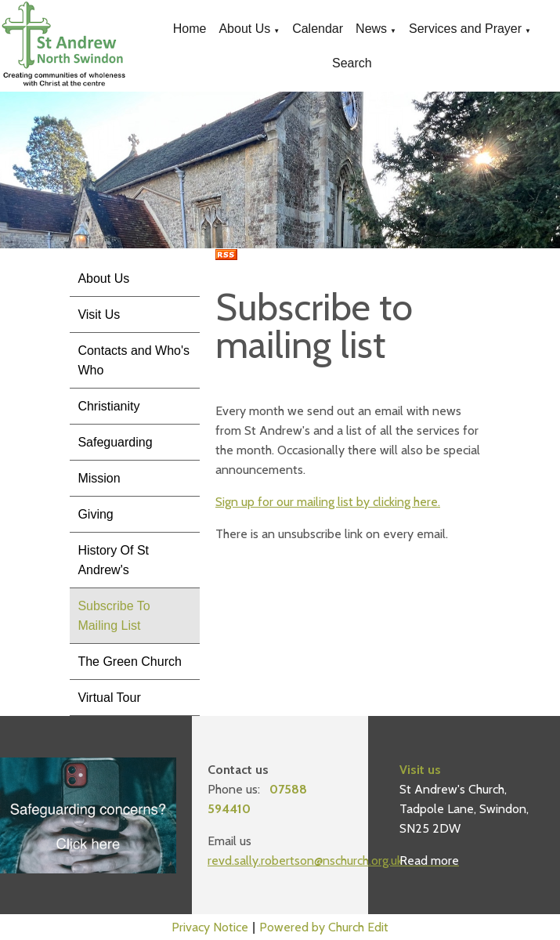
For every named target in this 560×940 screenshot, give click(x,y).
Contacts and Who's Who (134, 360)
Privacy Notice (210, 927)
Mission (99, 478)
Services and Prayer (465, 29)
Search (352, 63)
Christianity (108, 406)
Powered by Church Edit (324, 927)
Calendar (318, 29)
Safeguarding (115, 442)
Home (190, 29)
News (371, 29)
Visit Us (99, 315)
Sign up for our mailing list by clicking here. (328, 502)
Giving (95, 514)
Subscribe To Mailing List (114, 616)
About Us (244, 29)
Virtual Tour (109, 698)
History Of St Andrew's (113, 560)
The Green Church (130, 662)
